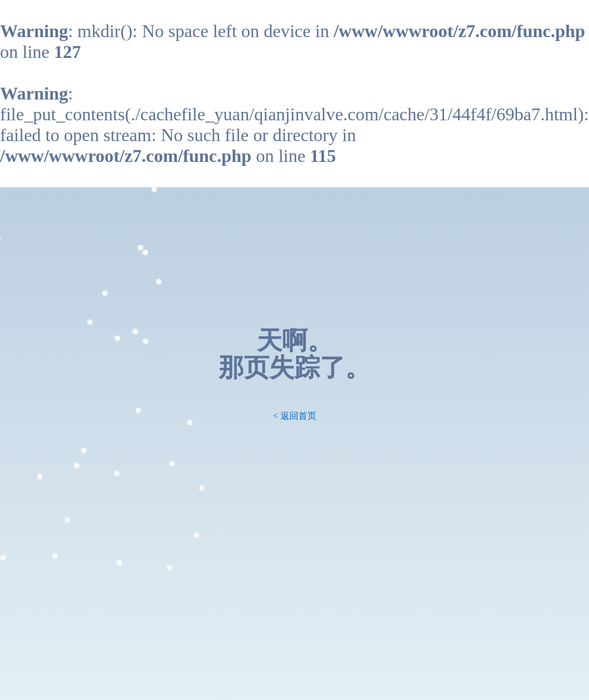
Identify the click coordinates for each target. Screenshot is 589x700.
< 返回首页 (294, 416)
